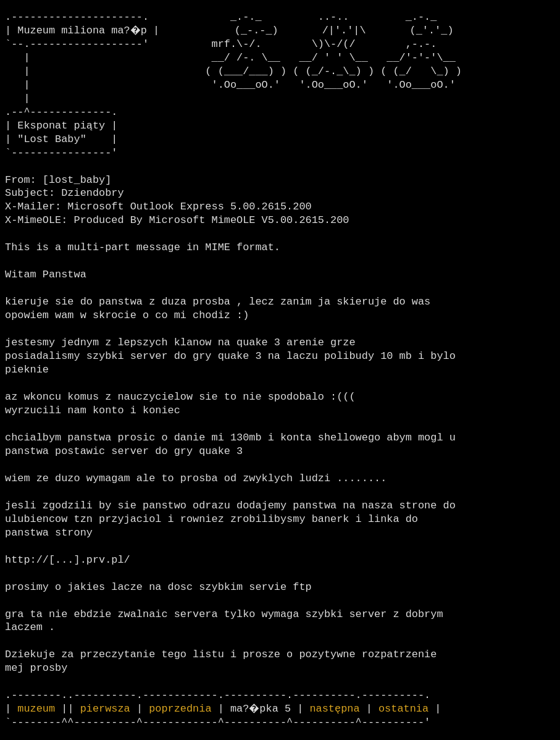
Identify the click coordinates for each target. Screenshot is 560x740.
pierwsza (105, 709)
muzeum (36, 709)
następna (337, 709)
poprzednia (180, 709)
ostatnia (405, 709)
